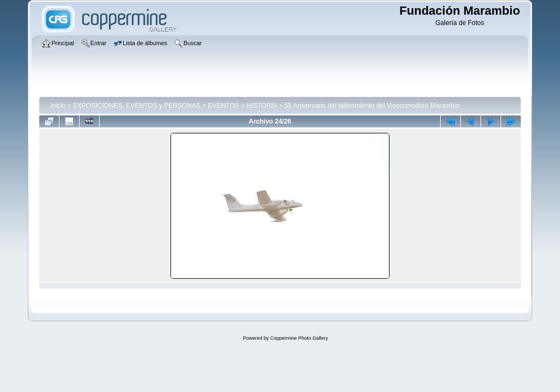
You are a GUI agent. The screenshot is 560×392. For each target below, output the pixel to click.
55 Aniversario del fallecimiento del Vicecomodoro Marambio (372, 106)
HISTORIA (261, 106)
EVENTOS (224, 106)
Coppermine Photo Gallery (299, 338)
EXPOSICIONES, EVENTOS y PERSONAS (137, 106)
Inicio (58, 106)
